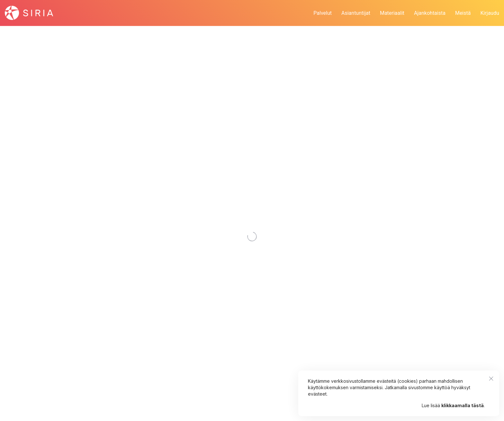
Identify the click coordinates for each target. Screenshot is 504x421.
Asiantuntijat (356, 13)
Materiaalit (392, 13)
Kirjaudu (490, 13)
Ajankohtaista (430, 13)
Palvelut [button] (323, 13)
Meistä (463, 13)
